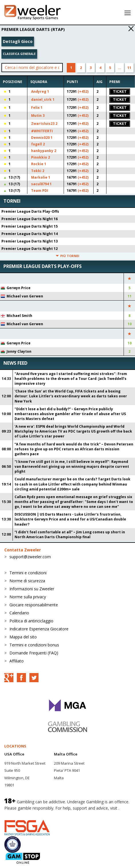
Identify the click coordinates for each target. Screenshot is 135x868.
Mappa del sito (23, 637)
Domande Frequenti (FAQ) (34, 653)
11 (129, 68)
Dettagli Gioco (18, 41)
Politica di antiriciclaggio (31, 621)
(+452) (83, 91)
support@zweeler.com (30, 557)
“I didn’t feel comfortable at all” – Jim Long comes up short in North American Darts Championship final (70, 534)
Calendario (19, 613)
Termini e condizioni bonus (34, 645)
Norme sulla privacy (28, 597)
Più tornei (68, 256)
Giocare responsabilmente (34, 605)
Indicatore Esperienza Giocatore (39, 629)
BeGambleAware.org (23, 814)
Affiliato (17, 661)
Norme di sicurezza (27, 581)
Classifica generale (19, 54)
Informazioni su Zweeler (32, 589)
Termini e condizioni (28, 573)
